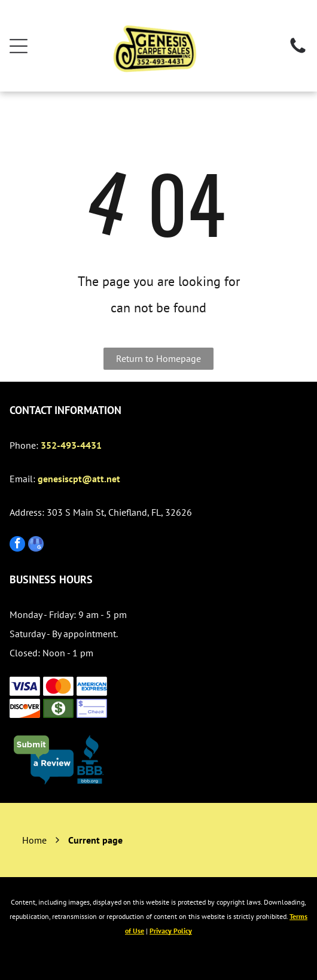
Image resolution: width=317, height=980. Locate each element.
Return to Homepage (158, 358)
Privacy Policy (171, 931)
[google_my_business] (36, 545)
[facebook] (17, 545)
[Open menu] (19, 46)
